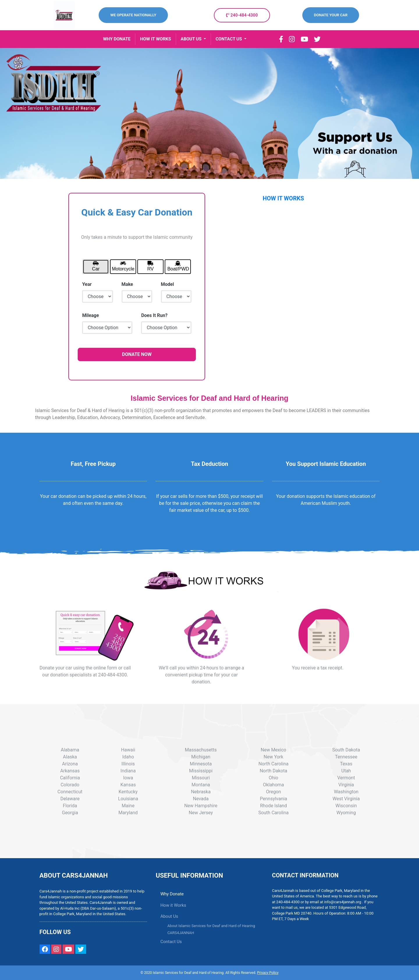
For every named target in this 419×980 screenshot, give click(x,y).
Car (96, 266)
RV (150, 266)
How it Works (173, 905)
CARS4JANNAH (181, 933)
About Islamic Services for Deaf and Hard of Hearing (211, 926)
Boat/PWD (178, 266)
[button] (193, 39)
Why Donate (172, 894)
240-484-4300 (242, 15)
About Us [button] (169, 916)
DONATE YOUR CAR (331, 15)
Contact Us (171, 942)
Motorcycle (123, 266)
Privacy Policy (268, 973)
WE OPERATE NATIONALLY (133, 15)
